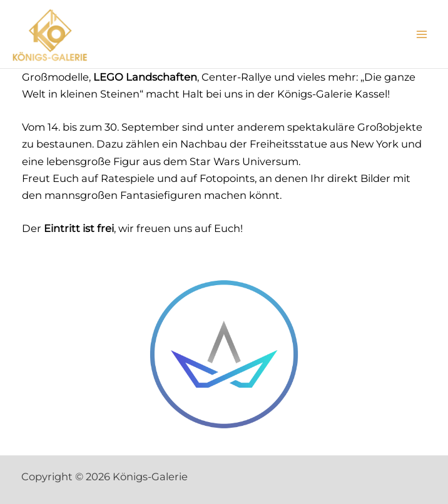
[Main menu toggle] (421, 34)
